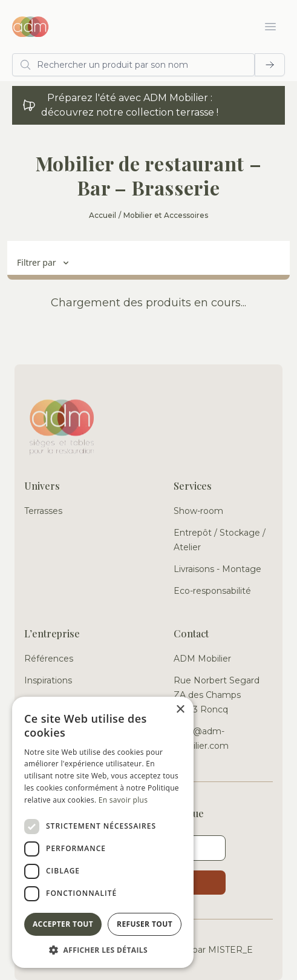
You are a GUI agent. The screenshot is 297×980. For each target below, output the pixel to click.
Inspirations (48, 680)
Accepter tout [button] (63, 924)
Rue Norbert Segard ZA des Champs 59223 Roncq (217, 695)
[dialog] (103, 832)
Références (49, 659)
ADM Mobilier (202, 659)
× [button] (180, 710)
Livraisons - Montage (217, 569)
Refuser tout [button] (145, 924)
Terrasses (43, 511)
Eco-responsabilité (212, 591)
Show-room (198, 511)
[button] (103, 950)
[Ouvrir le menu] (270, 27)
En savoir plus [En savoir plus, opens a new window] (123, 800)
